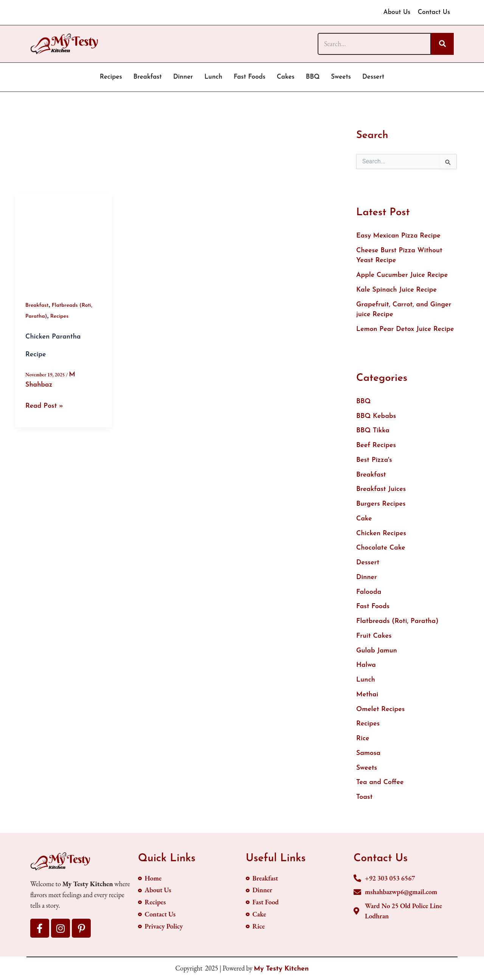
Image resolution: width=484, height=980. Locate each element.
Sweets (341, 77)
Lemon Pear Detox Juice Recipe (406, 330)
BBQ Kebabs (376, 417)
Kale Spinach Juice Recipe (397, 291)
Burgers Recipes (381, 506)
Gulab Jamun (377, 653)
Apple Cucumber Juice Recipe (402, 276)
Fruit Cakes (374, 639)
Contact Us (434, 12)
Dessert (373, 77)
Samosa (368, 757)
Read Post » (44, 406)
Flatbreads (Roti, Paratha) (398, 624)
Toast (365, 801)
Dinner (183, 77)
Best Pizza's (374, 462)
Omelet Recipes (381, 712)
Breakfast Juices (381, 491)
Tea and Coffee (380, 786)
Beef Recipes (376, 447)
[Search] (374, 44)
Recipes (111, 77)
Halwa (366, 668)
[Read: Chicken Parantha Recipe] (64, 241)
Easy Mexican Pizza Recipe (399, 236)
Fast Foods (250, 77)
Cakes (286, 77)
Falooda (369, 594)
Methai (367, 698)
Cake (364, 521)
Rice (363, 742)
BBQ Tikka (373, 432)
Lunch (213, 77)
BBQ (313, 77)
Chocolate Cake (381, 550)
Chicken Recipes (381, 535)
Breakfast (148, 77)
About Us (396, 12)
